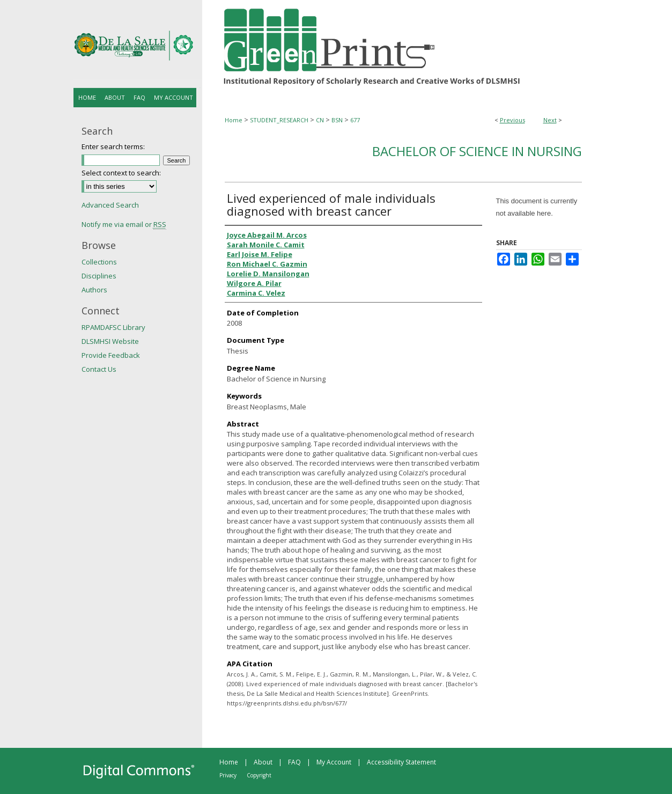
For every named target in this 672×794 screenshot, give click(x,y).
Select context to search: (121, 173)
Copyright (259, 775)
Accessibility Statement (401, 762)
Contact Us (99, 369)
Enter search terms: (113, 146)
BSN (337, 120)
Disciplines (99, 276)
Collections (99, 262)
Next (550, 120)
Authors (94, 290)
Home (234, 120)
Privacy (228, 775)
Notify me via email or (124, 224)
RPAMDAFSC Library (113, 327)
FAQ (294, 762)
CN (320, 120)
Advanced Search (110, 205)
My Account (334, 762)
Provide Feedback (111, 355)
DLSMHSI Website (110, 341)
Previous (512, 120)
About (263, 762)
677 (355, 120)
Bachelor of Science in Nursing (477, 151)
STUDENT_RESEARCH (279, 120)
